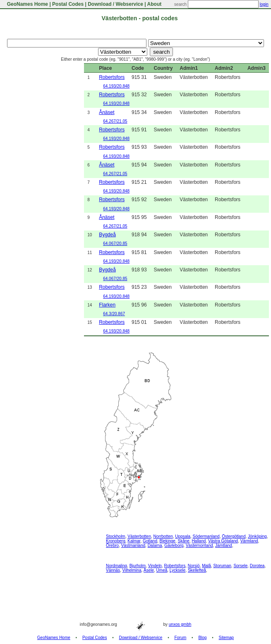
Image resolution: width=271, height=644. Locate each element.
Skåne (183, 541)
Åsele (149, 570)
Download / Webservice (115, 4)
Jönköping (257, 536)
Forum (180, 638)
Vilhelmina (132, 570)
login (264, 4)
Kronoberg (116, 541)
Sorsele (240, 566)
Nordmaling (116, 566)
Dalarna (155, 545)
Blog (202, 638)
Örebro (112, 545)
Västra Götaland (223, 541)
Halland (199, 541)
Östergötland (234, 536)
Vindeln (155, 566)
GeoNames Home (27, 4)
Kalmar (134, 541)
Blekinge (168, 541)
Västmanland (133, 545)
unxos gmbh (180, 624)
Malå (206, 566)
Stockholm (116, 536)
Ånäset (107, 112)
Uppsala (183, 536)
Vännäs (113, 570)
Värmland (249, 541)
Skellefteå (197, 570)
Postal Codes (68, 4)
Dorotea (257, 566)
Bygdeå (107, 235)
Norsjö (194, 566)
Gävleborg (174, 545)
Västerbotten (139, 536)
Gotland (150, 541)
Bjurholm (138, 566)
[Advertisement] (35, 187)
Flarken (107, 305)
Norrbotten (163, 536)
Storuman (222, 566)
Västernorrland (199, 545)
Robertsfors (112, 77)
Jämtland (224, 545)
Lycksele (178, 570)
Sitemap (227, 638)
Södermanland (206, 536)
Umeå (162, 570)
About (155, 4)
